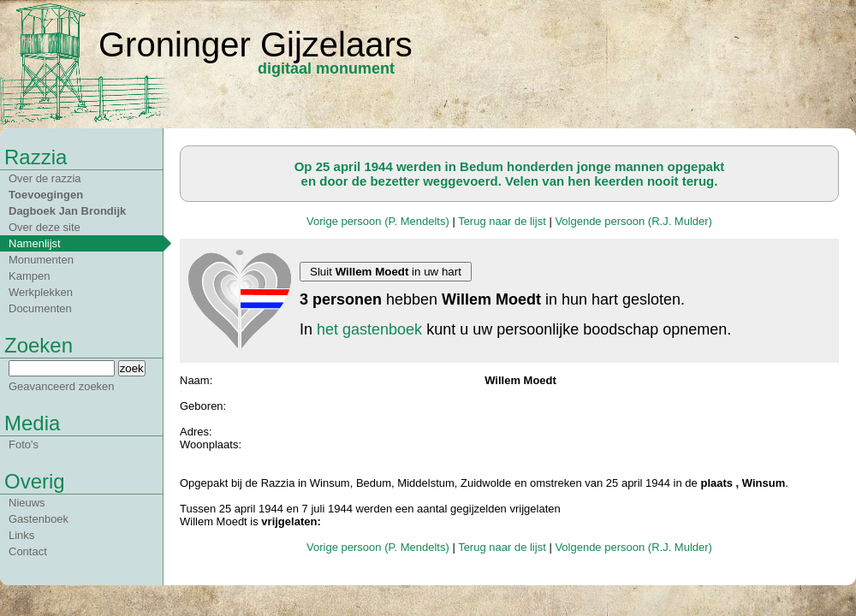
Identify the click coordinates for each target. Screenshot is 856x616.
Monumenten (41, 260)
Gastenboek (39, 519)
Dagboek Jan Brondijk (67, 211)
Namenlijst (35, 243)
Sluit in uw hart (386, 272)
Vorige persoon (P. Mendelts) (378, 221)
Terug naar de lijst (502, 221)
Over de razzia (45, 178)
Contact (28, 551)
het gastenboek (369, 329)
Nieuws (27, 503)
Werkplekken (41, 292)
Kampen (29, 276)
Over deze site (45, 227)
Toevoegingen (46, 195)
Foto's (24, 444)
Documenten (40, 308)
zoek (132, 368)
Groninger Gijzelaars (256, 44)
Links (21, 535)
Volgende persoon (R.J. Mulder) (633, 221)
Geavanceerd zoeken (62, 386)
